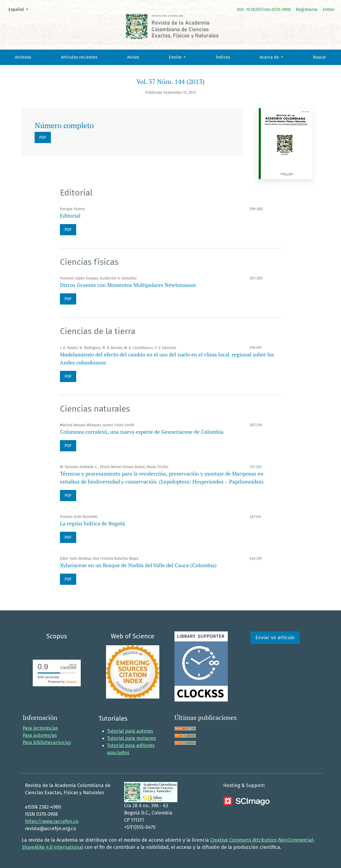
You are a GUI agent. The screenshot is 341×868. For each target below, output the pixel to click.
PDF (43, 137)
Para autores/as (40, 735)
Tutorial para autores (130, 731)
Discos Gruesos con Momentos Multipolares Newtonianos (128, 285)
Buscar (320, 57)
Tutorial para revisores (131, 738)
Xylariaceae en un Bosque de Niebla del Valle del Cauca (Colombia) (138, 565)
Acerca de (270, 57)
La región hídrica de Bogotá (92, 523)
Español (20, 9)
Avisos (133, 57)
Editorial (70, 216)
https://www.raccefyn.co (52, 821)
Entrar (329, 9)
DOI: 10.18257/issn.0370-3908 (264, 9)
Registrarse (307, 9)
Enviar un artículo (275, 638)
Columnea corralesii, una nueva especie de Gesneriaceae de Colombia (142, 432)
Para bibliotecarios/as (47, 743)
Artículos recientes (79, 57)
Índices (223, 57)
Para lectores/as (40, 728)
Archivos (23, 57)
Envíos (176, 57)
